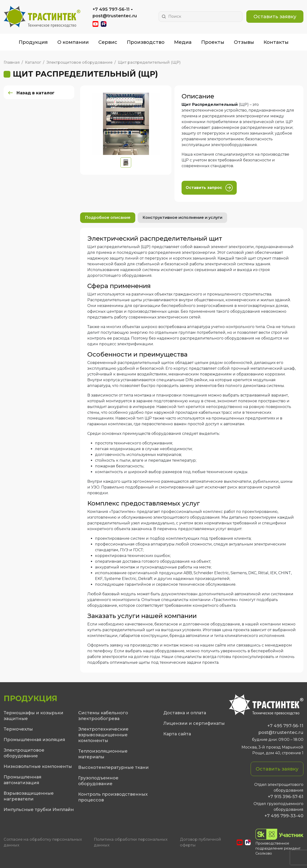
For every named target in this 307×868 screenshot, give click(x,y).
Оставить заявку (275, 17)
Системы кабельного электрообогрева (103, 716)
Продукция (33, 42)
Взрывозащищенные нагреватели (29, 796)
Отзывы (244, 42)
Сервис (108, 42)
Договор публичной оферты (201, 842)
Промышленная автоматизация (22, 780)
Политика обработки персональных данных (131, 842)
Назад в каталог (36, 93)
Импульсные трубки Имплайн (39, 810)
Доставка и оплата (185, 713)
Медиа (183, 42)
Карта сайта (177, 734)
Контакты (276, 42)
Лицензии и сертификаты (194, 723)
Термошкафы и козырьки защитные (33, 716)
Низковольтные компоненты (38, 766)
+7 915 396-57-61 (286, 797)
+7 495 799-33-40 (284, 816)
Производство (146, 42)
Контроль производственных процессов (113, 797)
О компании (73, 42)
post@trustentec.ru (115, 16)
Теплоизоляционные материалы (103, 754)
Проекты (213, 42)
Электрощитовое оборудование (24, 753)
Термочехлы (18, 729)
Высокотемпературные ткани (113, 767)
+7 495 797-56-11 (111, 9)
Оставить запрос (209, 188)
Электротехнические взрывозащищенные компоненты (103, 735)
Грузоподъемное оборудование (98, 781)
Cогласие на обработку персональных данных (43, 842)
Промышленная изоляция (34, 740)
